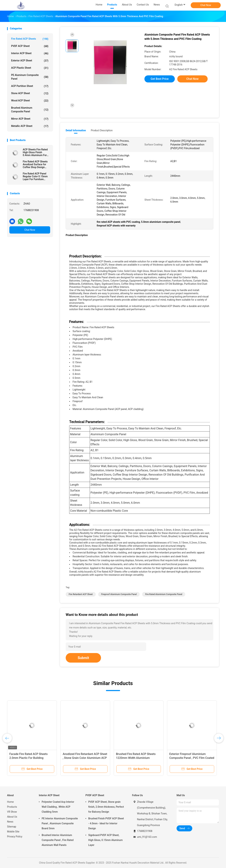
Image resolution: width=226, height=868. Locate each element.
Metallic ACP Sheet (30, 126)
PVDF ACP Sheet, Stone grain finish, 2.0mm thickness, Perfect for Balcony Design (106, 807)
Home (10, 802)
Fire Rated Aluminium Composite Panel (164, 594)
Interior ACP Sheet (30, 53)
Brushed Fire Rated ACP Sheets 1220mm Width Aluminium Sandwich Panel (136, 758)
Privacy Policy (15, 837)
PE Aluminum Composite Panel (30, 77)
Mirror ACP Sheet (30, 119)
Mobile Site (13, 832)
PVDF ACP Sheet (30, 46)
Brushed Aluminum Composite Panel (30, 110)
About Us (12, 817)
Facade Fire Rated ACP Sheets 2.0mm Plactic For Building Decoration (29, 758)
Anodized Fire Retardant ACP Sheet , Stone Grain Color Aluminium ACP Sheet (85, 758)
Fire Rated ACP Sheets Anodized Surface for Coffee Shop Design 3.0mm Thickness (35, 164)
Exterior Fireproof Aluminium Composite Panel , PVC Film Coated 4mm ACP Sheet (192, 758)
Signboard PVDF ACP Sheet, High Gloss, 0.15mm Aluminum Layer (105, 840)
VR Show (12, 812)
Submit (83, 658)
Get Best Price (160, 79)
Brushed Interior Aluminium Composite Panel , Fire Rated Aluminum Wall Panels (58, 840)
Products (12, 807)
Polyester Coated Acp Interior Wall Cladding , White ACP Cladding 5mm (58, 807)
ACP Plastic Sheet (30, 68)
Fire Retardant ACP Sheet (81, 594)
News (10, 822)
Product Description (102, 130)
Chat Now (206, 5)
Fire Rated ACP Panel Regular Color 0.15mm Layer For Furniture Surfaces (35, 176)
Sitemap (12, 827)
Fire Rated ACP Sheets (30, 39)
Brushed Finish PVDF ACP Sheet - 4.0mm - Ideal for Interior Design (106, 823)
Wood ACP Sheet (30, 101)
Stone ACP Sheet (30, 93)
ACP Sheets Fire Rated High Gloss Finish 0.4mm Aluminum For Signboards (35, 152)
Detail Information (76, 130)
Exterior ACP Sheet (30, 61)
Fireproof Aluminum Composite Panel (119, 594)
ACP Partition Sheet (30, 86)
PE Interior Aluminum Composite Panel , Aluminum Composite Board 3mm (60, 823)
